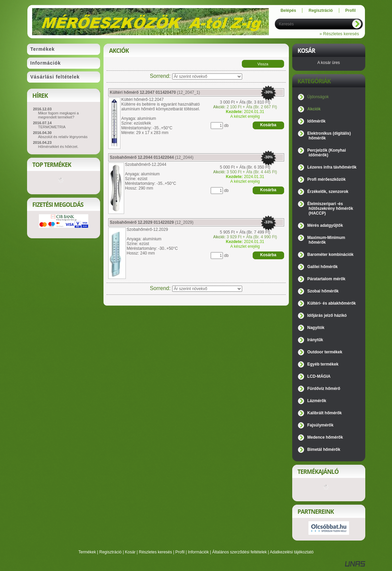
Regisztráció (111, 552)
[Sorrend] (207, 76)
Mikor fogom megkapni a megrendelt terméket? (59, 115)
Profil (180, 552)
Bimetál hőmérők (324, 449)
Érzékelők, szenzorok (328, 192)
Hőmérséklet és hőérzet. (58, 147)
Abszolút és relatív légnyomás (63, 137)
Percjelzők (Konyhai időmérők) (327, 153)
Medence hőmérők (325, 437)
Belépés (288, 10)
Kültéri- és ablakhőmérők (332, 303)
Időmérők (317, 121)
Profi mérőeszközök (327, 179)
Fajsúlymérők (320, 425)
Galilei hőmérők (323, 267)
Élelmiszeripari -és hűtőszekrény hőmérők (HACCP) (330, 208)
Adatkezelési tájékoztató (292, 552)
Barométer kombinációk (331, 255)
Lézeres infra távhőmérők (332, 167)
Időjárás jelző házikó (327, 315)
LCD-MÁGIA (319, 376)
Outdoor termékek (325, 352)
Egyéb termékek (323, 364)
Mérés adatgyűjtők (325, 225)
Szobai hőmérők (323, 291)
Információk (198, 552)
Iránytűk (315, 340)
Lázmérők (317, 401)
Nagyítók (316, 328)
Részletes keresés (156, 552)
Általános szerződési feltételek (239, 552)
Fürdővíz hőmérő (324, 389)
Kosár (130, 552)
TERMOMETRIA (52, 127)
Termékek (87, 552)
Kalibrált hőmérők (325, 413)
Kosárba (268, 125)
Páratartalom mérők (327, 279)
